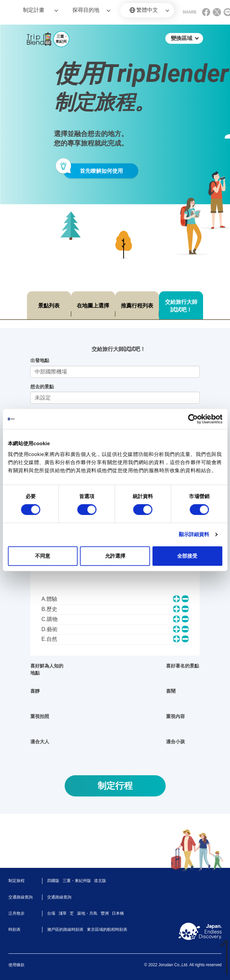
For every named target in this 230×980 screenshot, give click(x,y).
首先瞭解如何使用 (101, 171)
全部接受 (187, 556)
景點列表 (49, 306)
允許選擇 (115, 556)
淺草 (63, 913)
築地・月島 (87, 913)
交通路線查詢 (59, 897)
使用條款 (17, 965)
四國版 (53, 881)
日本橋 (118, 913)
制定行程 (115, 786)
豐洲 (105, 913)
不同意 (43, 556)
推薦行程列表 (137, 306)
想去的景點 (42, 387)
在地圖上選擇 (93, 306)
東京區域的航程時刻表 (107, 929)
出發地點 (40, 360)
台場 (51, 913)
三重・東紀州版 (77, 881)
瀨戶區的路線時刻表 (65, 929)
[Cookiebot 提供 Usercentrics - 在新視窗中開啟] (193, 419)
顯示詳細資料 (194, 534)
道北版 (100, 881)
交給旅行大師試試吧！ (181, 306)
